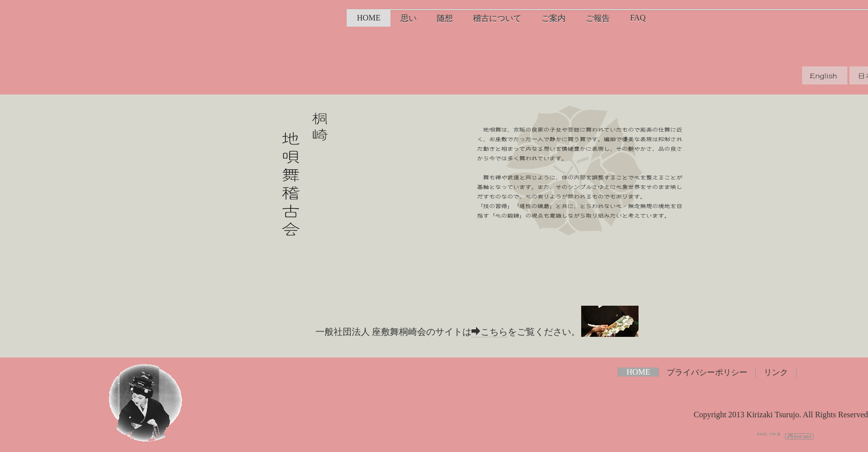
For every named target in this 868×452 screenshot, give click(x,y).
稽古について (497, 18)
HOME (369, 18)
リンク (776, 372)
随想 (445, 18)
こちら (490, 332)
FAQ (638, 18)
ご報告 (598, 18)
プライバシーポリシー (707, 372)
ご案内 (554, 18)
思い (409, 18)
